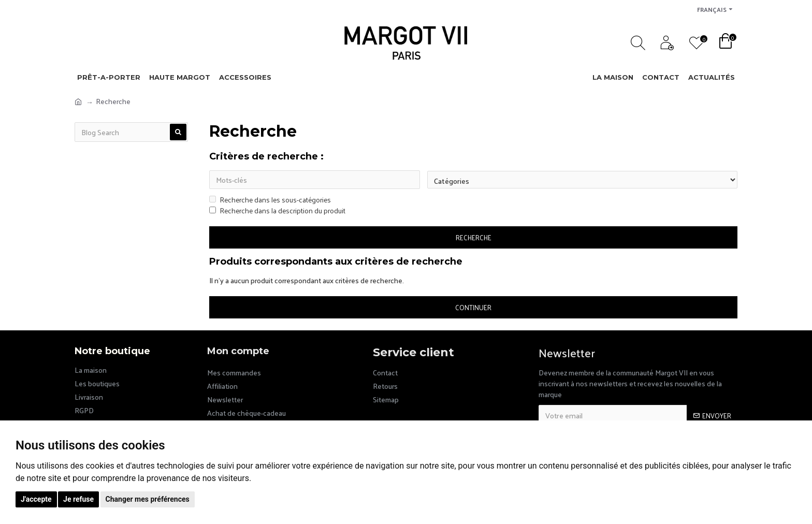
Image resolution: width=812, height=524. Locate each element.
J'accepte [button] (36, 499)
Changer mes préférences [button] (148, 499)
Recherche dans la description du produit (277, 212)
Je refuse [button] (78, 499)
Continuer (473, 308)
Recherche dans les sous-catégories (270, 201)
